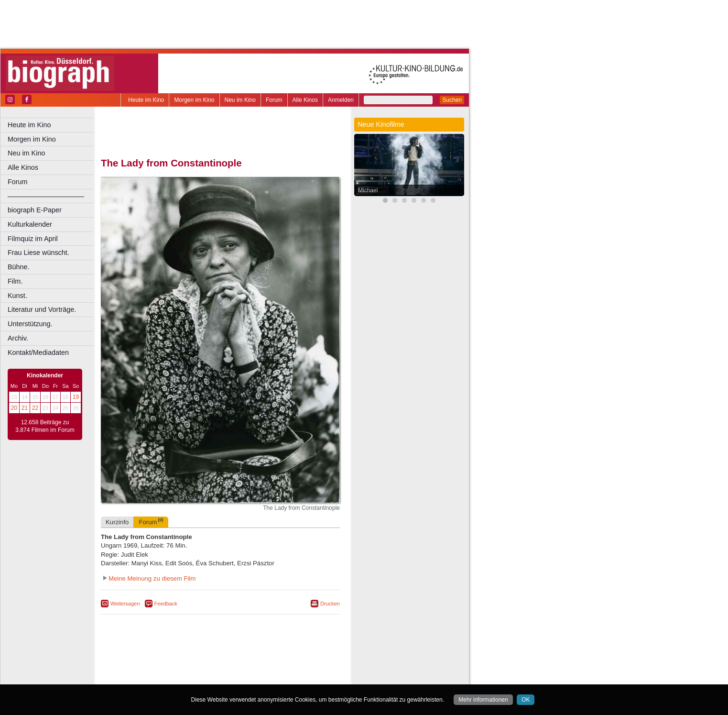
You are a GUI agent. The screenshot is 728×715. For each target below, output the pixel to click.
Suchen (452, 100)
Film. (15, 281)
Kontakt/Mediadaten (38, 352)
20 (14, 408)
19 (76, 397)
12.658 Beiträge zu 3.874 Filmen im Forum (45, 426)
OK (526, 700)
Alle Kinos (305, 100)
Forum (274, 100)
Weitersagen (125, 604)
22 (35, 408)
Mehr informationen (483, 700)
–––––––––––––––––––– (46, 196)
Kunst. (17, 296)
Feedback (166, 604)
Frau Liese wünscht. (38, 253)
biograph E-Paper (35, 210)
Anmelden (341, 100)
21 (25, 408)
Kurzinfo (117, 522)
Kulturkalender (30, 224)
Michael (368, 190)
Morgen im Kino (194, 100)
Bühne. (19, 267)
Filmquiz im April (33, 239)
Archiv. (18, 338)
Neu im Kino (240, 100)
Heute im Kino (146, 100)
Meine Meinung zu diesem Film (152, 578)
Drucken (330, 604)
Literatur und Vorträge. (42, 309)
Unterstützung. (30, 324)
